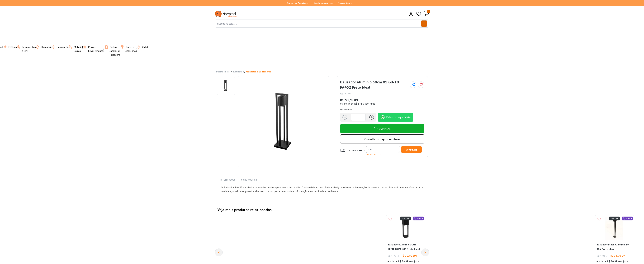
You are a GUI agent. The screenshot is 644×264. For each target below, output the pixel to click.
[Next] (425, 252)
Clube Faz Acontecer (298, 3)
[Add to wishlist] (421, 85)
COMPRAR (382, 129)
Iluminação (238, 72)
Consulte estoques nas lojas (382, 139)
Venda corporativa (323, 3)
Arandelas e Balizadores (258, 72)
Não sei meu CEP (373, 154)
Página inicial (223, 72)
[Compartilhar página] (413, 85)
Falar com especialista (395, 117)
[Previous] (219, 252)
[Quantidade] (358, 117)
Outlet (140, 47)
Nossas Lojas (345, 3)
